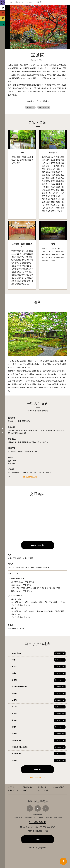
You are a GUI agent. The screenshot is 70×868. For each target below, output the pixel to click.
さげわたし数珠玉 (58, 789)
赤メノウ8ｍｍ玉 (44, 108)
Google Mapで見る (36, 824)
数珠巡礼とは (27, 789)
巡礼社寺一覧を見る (38, 779)
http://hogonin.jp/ (30, 478)
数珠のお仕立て (13, 792)
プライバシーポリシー (45, 792)
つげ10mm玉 (30, 108)
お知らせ (11, 789)
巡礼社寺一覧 (42, 789)
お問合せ (26, 792)
